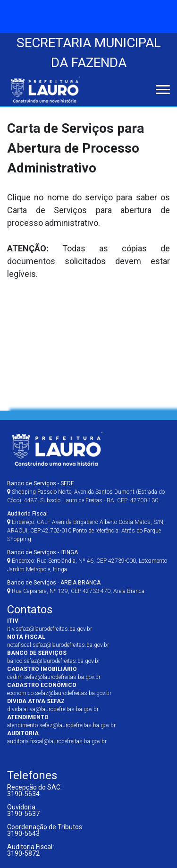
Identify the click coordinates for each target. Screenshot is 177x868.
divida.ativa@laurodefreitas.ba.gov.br (53, 709)
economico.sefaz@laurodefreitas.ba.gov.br (59, 693)
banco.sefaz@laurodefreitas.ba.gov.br (54, 661)
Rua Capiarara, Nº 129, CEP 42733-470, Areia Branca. (76, 587)
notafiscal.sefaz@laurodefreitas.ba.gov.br (58, 645)
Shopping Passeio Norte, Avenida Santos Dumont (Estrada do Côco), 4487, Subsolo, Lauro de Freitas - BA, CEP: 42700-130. (86, 492)
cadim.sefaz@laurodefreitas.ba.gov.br (54, 677)
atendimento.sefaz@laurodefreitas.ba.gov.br (61, 725)
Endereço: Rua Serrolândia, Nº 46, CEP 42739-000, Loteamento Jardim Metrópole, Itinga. (87, 561)
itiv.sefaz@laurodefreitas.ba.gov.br (50, 629)
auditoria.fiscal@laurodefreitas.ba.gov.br (57, 741)
